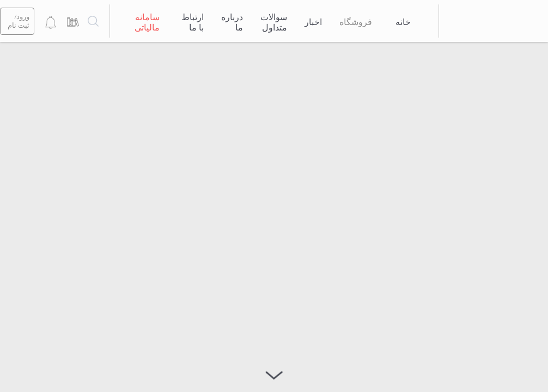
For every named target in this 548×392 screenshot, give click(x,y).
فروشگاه (356, 22)
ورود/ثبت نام (19, 21)
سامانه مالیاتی (147, 22)
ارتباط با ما (193, 22)
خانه (403, 22)
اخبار (313, 22)
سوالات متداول (274, 22)
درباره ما (232, 22)
